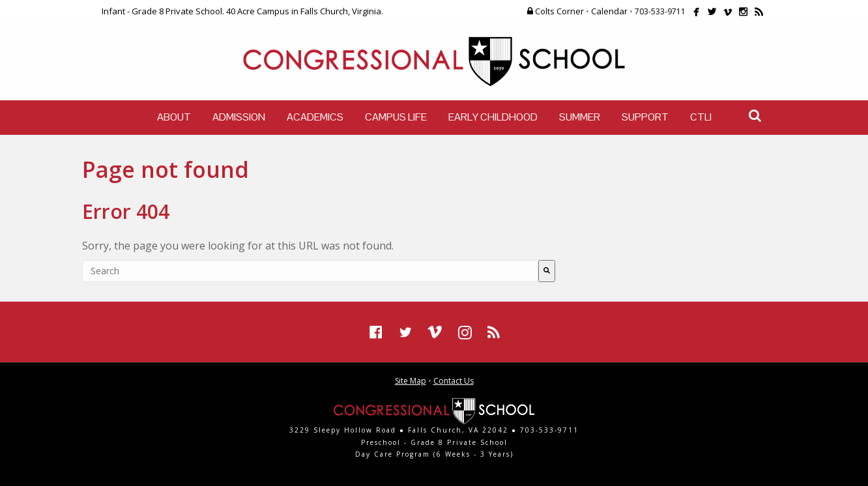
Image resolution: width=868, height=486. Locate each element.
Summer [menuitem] (580, 117)
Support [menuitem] (645, 117)
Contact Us (454, 381)
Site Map (411, 381)
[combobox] (310, 271)
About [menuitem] (174, 117)
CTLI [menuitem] (701, 117)
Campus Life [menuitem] (396, 117)
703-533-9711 (660, 11)
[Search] (547, 271)
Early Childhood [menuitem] (493, 117)
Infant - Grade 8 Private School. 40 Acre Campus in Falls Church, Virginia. (242, 11)
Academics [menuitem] (315, 117)
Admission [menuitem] (239, 117)
